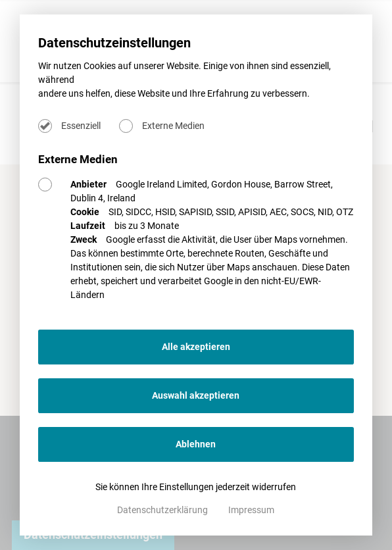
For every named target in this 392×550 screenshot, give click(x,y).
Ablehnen (196, 444)
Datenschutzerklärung (163, 510)
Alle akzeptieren (196, 347)
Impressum (251, 510)
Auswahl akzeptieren (196, 395)
